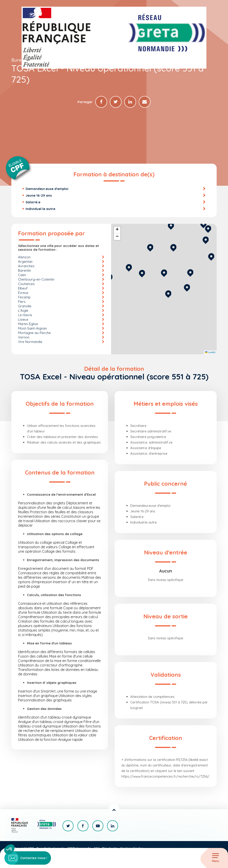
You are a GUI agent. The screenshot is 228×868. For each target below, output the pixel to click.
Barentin (24, 271)
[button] (168, 294)
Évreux (23, 293)
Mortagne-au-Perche (34, 333)
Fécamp (24, 297)
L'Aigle (23, 311)
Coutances (26, 284)
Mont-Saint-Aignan (32, 329)
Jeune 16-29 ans (39, 196)
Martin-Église (28, 324)
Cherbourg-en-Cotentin (36, 280)
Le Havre (25, 315)
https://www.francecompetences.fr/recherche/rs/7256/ (165, 777)
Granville (25, 306)
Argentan (25, 262)
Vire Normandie (30, 342)
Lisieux (23, 320)
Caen (22, 275)
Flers (22, 302)
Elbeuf (23, 288)
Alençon (24, 257)
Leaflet (210, 353)
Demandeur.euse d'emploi (47, 189)
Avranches (26, 266)
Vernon (24, 337)
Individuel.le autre (40, 209)
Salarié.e (33, 202)
